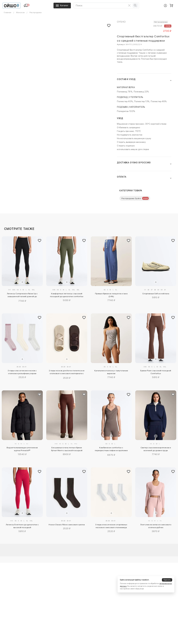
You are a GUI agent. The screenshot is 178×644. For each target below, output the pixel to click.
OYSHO (121, 22)
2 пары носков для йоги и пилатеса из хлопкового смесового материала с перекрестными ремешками (67, 373)
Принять (167, 580)
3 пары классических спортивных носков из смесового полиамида (111, 526)
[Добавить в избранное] (40, 240)
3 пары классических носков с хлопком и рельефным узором (22, 372)
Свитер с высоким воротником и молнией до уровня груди (156, 449)
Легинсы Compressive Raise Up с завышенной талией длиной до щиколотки (22, 296)
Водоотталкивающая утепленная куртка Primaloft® (22, 449)
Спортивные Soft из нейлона (156, 294)
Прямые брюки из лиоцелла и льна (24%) (111, 295)
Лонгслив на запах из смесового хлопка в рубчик (156, 526)
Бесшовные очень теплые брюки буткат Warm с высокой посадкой (67, 449)
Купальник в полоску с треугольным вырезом (111, 372)
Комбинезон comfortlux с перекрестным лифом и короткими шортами (111, 450)
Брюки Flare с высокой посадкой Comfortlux (156, 372)
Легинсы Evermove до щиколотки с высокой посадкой (22, 526)
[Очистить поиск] (129, 5)
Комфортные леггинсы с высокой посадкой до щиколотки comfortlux (67, 295)
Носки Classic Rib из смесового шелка (67, 525)
